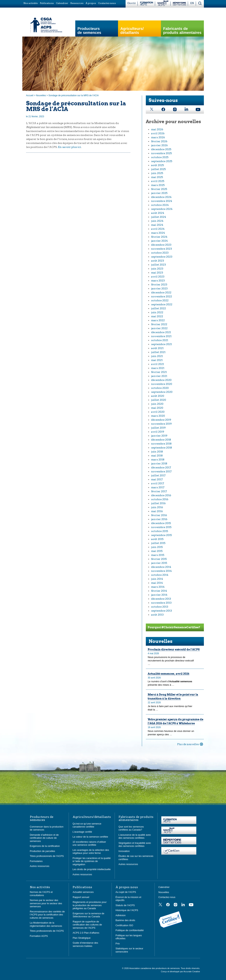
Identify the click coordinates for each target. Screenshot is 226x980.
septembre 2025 (162, 161)
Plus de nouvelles (188, 744)
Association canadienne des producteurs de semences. (155, 968)
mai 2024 (157, 225)
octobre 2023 (160, 253)
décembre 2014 (161, 567)
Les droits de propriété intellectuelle (92, 869)
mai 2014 (157, 583)
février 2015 (159, 559)
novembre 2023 (162, 249)
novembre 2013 (161, 603)
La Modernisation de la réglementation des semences (46, 924)
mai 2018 (157, 456)
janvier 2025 (159, 193)
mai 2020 (157, 408)
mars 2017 (158, 487)
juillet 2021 (158, 352)
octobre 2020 (160, 388)
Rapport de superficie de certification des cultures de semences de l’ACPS (87, 925)
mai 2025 (157, 177)
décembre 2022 (161, 292)
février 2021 (159, 372)
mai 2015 (157, 551)
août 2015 (157, 539)
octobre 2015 (160, 531)
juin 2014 (157, 579)
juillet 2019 (158, 428)
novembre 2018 (161, 444)
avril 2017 (158, 483)
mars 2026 (158, 137)
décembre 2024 (161, 197)
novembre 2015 (161, 527)
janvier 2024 (159, 241)
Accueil (30, 95)
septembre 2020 (162, 392)
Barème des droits (125, 920)
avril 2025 (158, 181)
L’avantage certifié (82, 832)
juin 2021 (157, 356)
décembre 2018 (161, 440)
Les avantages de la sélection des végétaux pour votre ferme (91, 852)
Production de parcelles (43, 851)
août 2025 (158, 165)
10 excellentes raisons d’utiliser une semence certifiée (89, 843)
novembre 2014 (161, 571)
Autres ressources (40, 866)
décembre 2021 (161, 332)
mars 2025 (158, 185)
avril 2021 (158, 364)
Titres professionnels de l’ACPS (47, 856)
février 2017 (159, 491)
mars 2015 (158, 555)
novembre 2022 (162, 296)
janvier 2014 (159, 595)
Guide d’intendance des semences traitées (85, 944)
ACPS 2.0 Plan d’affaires (86, 933)
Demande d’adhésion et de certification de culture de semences (44, 838)
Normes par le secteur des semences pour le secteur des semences (46, 903)
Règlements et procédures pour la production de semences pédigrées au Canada (90, 905)
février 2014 (159, 591)
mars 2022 (158, 320)
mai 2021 (157, 360)
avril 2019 (158, 432)
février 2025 (159, 189)
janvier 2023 (159, 288)
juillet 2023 (158, 265)
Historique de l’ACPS (127, 910)
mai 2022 (157, 316)
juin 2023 (157, 269)
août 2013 (157, 615)
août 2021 (157, 348)
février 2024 (159, 237)
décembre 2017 (161, 467)
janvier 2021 (159, 376)
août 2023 (158, 261)
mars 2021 (158, 368)
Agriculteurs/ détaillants (132, 31)
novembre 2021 (161, 336)
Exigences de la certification (45, 846)
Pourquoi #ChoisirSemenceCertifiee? (174, 627)
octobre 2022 (160, 300)
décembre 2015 (161, 523)
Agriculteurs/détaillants (92, 817)
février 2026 (159, 141)
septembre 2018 (162, 448)
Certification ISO (124, 925)
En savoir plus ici (70, 147)
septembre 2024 (162, 209)
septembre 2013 (162, 611)
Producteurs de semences (89, 31)
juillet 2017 (158, 475)
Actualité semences (83, 892)
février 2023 (159, 284)
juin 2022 (157, 312)
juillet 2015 (158, 543)
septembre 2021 (162, 344)
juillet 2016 (158, 503)
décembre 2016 (161, 495)
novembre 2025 (162, 153)
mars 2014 (158, 587)
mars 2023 (158, 281)
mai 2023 (157, 273)
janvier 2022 (159, 328)
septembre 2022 (162, 304)
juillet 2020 (159, 400)
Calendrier (164, 887)
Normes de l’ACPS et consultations (41, 894)
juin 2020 (157, 404)
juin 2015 (157, 547)
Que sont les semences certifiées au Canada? (131, 828)
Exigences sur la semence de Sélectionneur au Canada (88, 915)
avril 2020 (158, 412)
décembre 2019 (161, 420)
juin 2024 (157, 221)
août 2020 (158, 396)
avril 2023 (158, 277)
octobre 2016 (160, 499)
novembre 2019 (161, 424)
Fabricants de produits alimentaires (182, 31)
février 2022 (159, 324)
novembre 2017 (161, 471)
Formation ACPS (39, 936)
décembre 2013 (161, 599)
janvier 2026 (159, 145)
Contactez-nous (167, 897)
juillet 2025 (158, 169)
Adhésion (121, 915)
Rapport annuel (81, 897)
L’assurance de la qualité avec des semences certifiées (135, 836)
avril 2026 (158, 133)
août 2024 (158, 213)
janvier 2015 (159, 563)
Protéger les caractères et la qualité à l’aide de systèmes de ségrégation (92, 861)
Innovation (124, 851)
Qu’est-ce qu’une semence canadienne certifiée (87, 825)
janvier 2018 (159, 463)
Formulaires (36, 861)
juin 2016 (157, 507)
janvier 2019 (159, 436)
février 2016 (159, 515)
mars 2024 (158, 233)
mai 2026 (157, 129)
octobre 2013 (160, 607)
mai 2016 (157, 511)
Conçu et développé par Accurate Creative (181, 971)
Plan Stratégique (82, 938)
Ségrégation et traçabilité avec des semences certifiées (135, 845)
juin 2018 (157, 452)
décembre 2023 (161, 245)
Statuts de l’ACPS (125, 905)
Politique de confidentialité (130, 930)
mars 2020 (158, 416)
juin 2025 (157, 173)
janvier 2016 (159, 519)
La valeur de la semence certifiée (90, 837)
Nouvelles (41, 95)
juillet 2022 (158, 308)
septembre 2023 (162, 257)
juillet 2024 (159, 217)
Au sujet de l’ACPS (126, 892)
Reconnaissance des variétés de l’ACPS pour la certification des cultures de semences (47, 915)
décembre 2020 (161, 380)
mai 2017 (157, 479)
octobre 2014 (160, 575)
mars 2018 (158, 460)
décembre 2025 (161, 149)
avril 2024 (158, 229)
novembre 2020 (162, 384)
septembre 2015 (162, 535)
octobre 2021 (160, 340)
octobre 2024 (160, 205)
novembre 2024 (162, 201)
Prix (118, 944)
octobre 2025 (160, 157)
